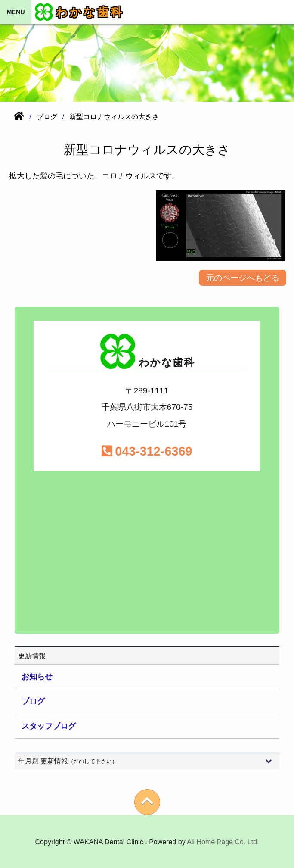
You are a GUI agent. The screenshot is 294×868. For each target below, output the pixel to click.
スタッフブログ (49, 726)
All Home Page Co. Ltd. (223, 842)
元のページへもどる (243, 278)
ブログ (33, 701)
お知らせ (37, 677)
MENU (15, 12)
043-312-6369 (147, 451)
